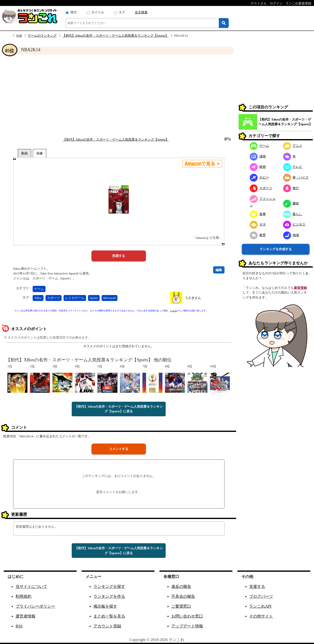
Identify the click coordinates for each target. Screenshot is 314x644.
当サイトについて (31, 586)
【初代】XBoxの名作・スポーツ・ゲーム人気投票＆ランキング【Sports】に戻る (119, 409)
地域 (291, 235)
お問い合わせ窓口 (187, 616)
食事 (258, 214)
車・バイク (296, 177)
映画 (258, 167)
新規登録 (300, 288)
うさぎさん (193, 298)
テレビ (293, 167)
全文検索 (141, 12)
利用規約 (23, 596)
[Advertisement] (119, 96)
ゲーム (39, 289)
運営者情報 (25, 616)
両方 (74, 12)
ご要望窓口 (181, 606)
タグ (122, 12)
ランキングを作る (109, 596)
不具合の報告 (183, 596)
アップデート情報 (187, 626)
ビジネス (294, 224)
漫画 (258, 156)
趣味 (291, 203)
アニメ (293, 146)
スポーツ (53, 298)
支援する (257, 586)
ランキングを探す (109, 586)
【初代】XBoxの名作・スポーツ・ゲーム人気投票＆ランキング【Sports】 (115, 36)
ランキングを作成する (276, 249)
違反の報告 (181, 586)
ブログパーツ (261, 596)
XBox (38, 298)
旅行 (291, 188)
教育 (258, 235)
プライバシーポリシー (35, 606)
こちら (173, 311)
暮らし (293, 214)
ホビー (259, 177)
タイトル (98, 12)
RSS (19, 626)
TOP (19, 36)
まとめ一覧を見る (109, 616)
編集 (219, 270)
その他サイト (261, 616)
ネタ (258, 224)
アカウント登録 (107, 626)
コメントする (119, 449)
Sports (94, 298)
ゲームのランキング (42, 36)
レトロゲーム (75, 298)
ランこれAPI (260, 606)
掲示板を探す (105, 606)
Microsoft (109, 298)
